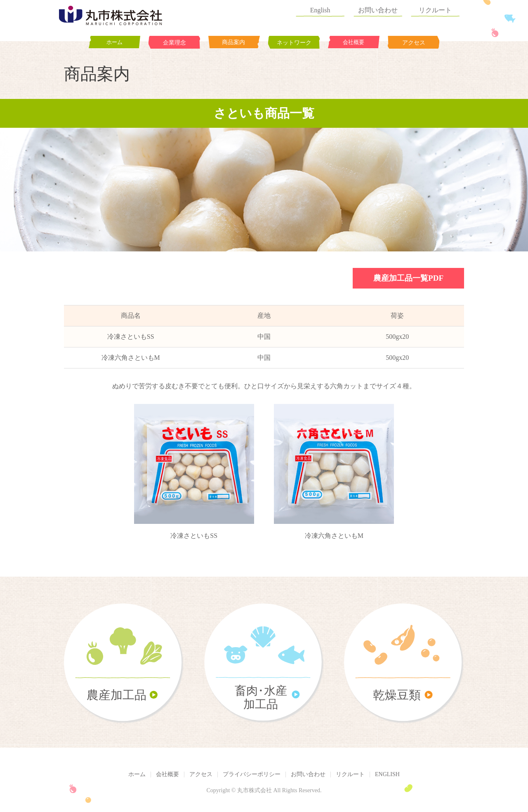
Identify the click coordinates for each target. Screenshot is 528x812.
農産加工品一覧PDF (408, 278)
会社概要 (167, 774)
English (331, 8)
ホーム (137, 774)
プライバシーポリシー (252, 774)
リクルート (440, 8)
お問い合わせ (385, 8)
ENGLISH (387, 774)
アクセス (201, 774)
